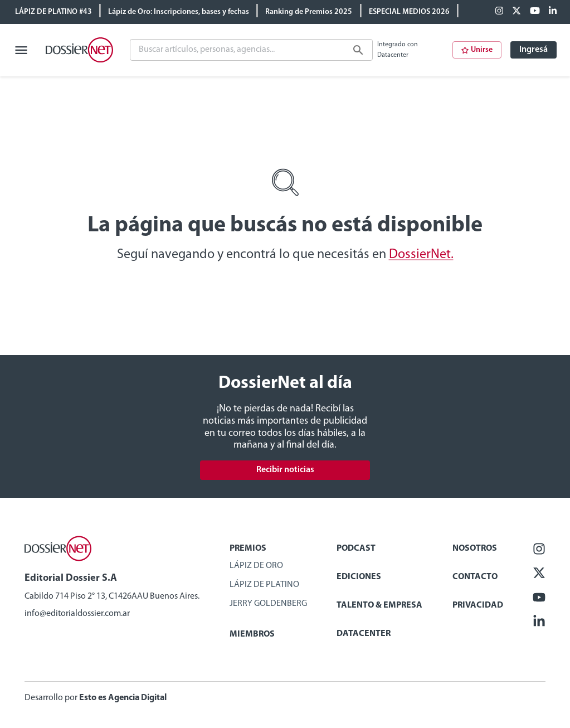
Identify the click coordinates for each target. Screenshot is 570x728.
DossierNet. (421, 255)
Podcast (356, 549)
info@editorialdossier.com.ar (77, 614)
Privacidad (478, 605)
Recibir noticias (285, 470)
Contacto (475, 577)
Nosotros (475, 549)
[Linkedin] (553, 12)
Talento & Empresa (379, 605)
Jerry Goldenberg (268, 604)
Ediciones (359, 577)
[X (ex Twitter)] (517, 12)
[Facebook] (499, 12)
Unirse (477, 50)
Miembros (252, 634)
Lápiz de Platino (264, 585)
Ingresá (534, 50)
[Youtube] (535, 12)
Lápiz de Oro (256, 566)
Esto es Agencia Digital (123, 698)
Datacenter (364, 634)
